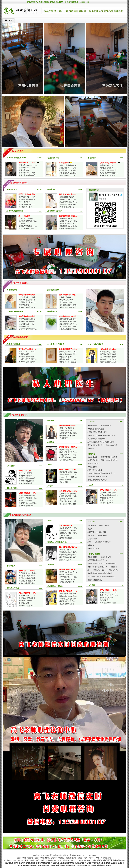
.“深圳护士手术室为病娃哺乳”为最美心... (102, 577)
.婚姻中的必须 (24, 305)
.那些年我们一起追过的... (109, 359)
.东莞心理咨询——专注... (28, 165)
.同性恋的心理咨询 (25, 601)
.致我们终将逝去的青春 (27, 199)
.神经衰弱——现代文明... (68, 557)
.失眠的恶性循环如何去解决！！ (99, 477)
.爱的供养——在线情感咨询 (97, 535)
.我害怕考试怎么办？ (107, 500)
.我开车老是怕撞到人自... (68, 472)
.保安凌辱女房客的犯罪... (68, 604)
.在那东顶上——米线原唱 (96, 532)
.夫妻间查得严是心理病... (68, 433)
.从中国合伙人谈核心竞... (109, 175)
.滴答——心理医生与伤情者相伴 (99, 542)
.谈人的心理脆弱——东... (109, 495)
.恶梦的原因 (63, 482)
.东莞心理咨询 (24, 170)
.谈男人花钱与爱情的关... (68, 229)
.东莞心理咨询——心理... (68, 168)
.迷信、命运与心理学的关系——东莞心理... (103, 567)
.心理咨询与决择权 (106, 165)
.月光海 (90, 529)
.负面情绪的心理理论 (67, 582)
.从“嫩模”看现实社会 (67, 207)
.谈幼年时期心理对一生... (109, 493)
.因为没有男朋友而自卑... (109, 354)
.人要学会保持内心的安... (28, 496)
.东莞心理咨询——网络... (109, 352)
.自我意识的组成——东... (28, 478)
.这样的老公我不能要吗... (68, 307)
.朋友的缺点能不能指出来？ (97, 439)
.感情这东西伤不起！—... (28, 226)
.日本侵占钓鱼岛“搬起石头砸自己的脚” (101, 442)
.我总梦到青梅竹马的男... (68, 321)
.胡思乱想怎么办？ (106, 498)
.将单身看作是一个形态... (28, 297)
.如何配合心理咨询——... (109, 168)
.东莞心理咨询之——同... (28, 596)
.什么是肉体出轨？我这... (28, 573)
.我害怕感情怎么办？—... (68, 224)
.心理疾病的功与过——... (68, 457)
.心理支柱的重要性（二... (28, 498)
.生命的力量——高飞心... (68, 477)
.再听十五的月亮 (24, 202)
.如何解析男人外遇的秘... (68, 204)
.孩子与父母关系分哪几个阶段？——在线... (103, 445)
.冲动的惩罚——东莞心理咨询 (98, 526)
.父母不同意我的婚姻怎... (68, 226)
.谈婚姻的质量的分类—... (68, 218)
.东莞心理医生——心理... (28, 168)
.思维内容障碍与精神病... (68, 494)
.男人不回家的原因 (66, 302)
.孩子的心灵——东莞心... (28, 352)
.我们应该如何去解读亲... (28, 221)
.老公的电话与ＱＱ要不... (68, 436)
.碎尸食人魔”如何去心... (68, 601)
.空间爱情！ (23, 224)
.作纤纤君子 (104, 600)
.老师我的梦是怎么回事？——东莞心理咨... (103, 460)
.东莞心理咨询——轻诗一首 (97, 560)
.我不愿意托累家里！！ (67, 538)
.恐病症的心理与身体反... (68, 552)
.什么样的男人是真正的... (28, 302)
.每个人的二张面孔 (25, 473)
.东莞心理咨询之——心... (28, 175)
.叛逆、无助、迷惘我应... (68, 594)
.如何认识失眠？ (65, 560)
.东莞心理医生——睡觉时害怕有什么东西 (102, 457)
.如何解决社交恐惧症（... (28, 481)
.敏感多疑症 (63, 438)
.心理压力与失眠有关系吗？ (97, 480)
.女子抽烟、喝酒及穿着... (28, 576)
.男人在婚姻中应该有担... (28, 307)
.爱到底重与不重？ (25, 207)
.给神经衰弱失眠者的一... (68, 555)
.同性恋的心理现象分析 (27, 598)
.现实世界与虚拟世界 (26, 506)
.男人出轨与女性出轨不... (68, 202)
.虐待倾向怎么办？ (106, 503)
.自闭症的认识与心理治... (68, 599)
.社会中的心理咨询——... (109, 598)
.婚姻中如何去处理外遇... (68, 199)
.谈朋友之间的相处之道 (96, 429)
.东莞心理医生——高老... (68, 455)
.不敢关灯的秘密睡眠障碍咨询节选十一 (101, 473)
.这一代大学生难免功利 (108, 357)
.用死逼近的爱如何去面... (68, 329)
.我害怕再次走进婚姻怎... (28, 321)
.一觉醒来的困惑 (65, 480)
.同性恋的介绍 (24, 603)
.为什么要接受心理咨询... (68, 173)
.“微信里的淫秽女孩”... (67, 197)
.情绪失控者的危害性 (67, 575)
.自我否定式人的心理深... (28, 503)
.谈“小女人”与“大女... (67, 300)
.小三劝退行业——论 (26, 324)
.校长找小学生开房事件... (28, 359)
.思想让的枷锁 (64, 536)
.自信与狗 (91, 449)
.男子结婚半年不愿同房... (28, 578)
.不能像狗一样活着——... (28, 476)
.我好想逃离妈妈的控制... (68, 354)
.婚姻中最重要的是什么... (28, 319)
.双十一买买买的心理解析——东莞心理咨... (103, 570)
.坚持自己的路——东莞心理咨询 (99, 557)
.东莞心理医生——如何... (28, 173)
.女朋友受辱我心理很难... (68, 221)
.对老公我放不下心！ (67, 431)
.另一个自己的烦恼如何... (68, 504)
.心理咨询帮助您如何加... (68, 170)
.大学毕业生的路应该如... (109, 362)
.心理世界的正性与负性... (68, 580)
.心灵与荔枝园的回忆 (95, 580)
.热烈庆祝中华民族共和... (109, 173)
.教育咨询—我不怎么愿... (68, 362)
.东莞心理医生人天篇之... (109, 603)
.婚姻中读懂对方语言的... (28, 329)
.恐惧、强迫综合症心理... (68, 501)
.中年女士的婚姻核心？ (67, 297)
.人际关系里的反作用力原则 (97, 432)
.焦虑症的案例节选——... (68, 499)
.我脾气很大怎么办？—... (68, 450)
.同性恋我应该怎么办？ (27, 606)
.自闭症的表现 (24, 354)
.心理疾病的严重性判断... (68, 496)
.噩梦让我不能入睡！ (95, 470)
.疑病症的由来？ (65, 550)
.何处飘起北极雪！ (94, 549)
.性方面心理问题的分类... (28, 581)
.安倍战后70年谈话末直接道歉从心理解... (102, 435)
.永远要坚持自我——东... (68, 165)
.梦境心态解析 (92, 467)
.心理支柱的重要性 (25, 501)
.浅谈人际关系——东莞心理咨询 (99, 426)
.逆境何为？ (91, 545)
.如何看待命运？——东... (68, 475)
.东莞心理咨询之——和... (68, 577)
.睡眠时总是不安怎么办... (68, 452)
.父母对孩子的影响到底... (68, 352)
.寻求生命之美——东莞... (109, 593)
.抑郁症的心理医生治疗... (68, 533)
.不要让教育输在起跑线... (28, 362)
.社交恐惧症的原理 (25, 483)
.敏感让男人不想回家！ (67, 428)
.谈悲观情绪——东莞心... (68, 531)
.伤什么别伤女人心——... (28, 204)
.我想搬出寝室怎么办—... (68, 359)
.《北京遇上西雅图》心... (28, 218)
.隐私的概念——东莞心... (68, 596)
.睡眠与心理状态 (93, 463)
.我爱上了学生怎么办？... (109, 595)
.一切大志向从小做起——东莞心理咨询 (101, 563)
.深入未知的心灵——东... (68, 528)
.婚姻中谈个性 (24, 326)
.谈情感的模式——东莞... (28, 197)
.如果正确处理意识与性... (28, 583)
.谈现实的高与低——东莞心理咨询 (100, 573)
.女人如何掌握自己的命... (68, 326)
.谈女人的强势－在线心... (28, 229)
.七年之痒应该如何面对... (68, 305)
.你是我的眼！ (92, 539)
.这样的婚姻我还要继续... (68, 319)
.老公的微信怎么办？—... (68, 324)
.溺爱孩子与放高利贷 (26, 357)
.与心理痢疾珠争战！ (67, 460)
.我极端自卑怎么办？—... (68, 357)
